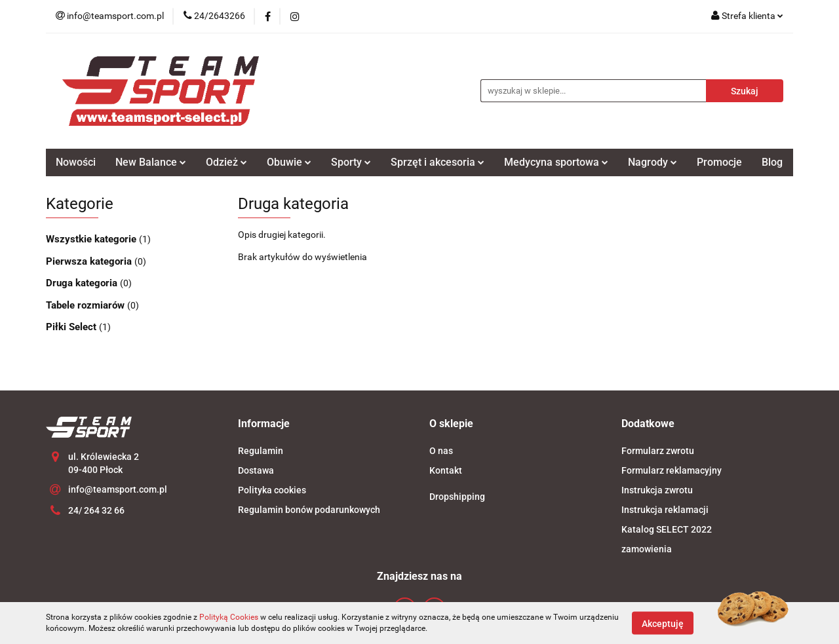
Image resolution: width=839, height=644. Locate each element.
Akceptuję (663, 623)
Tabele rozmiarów (87, 305)
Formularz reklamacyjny (672, 470)
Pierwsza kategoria (90, 261)
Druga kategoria (83, 283)
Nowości (76, 162)
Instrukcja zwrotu (657, 490)
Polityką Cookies (229, 617)
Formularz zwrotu (658, 451)
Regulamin (261, 451)
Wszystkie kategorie (92, 239)
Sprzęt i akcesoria (438, 162)
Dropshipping (457, 497)
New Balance (151, 162)
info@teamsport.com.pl (118, 489)
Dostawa (256, 470)
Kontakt (446, 470)
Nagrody (653, 162)
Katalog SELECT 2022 (667, 529)
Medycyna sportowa (556, 162)
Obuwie (289, 162)
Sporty (351, 162)
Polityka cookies (272, 490)
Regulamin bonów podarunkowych (309, 510)
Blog (772, 162)
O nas (441, 451)
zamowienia (647, 549)
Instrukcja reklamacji (665, 510)
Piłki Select (72, 327)
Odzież (226, 162)
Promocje (719, 162)
